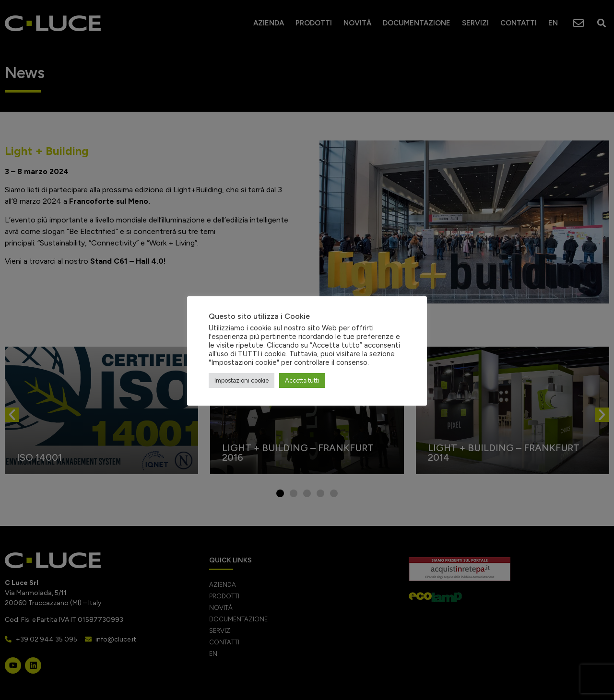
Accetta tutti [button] (302, 380)
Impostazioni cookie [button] (242, 380)
